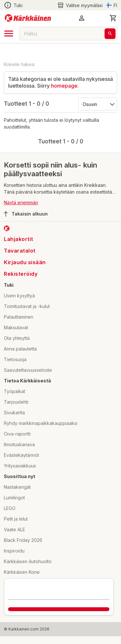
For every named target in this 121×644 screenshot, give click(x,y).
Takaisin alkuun (26, 214)
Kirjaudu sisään (25, 262)
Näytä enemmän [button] (21, 202)
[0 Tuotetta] (113, 18)
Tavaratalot (20, 251)
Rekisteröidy (21, 274)
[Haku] (110, 34)
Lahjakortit (19, 239)
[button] (82, 18)
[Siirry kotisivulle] (28, 18)
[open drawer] (9, 34)
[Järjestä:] (97, 104)
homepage (64, 86)
